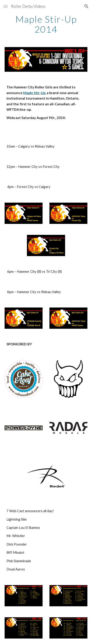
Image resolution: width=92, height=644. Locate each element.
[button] (6, 6)
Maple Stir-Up (34, 93)
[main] (46, 24)
